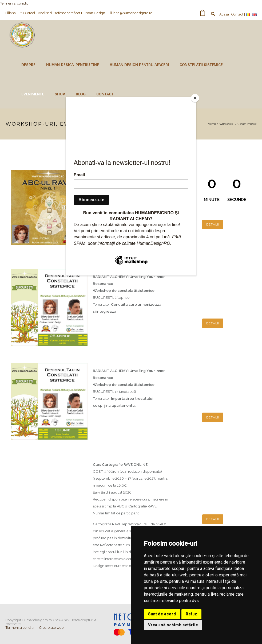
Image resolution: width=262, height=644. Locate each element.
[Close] (195, 98)
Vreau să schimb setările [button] (173, 625)
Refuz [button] (191, 614)
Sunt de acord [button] (162, 614)
